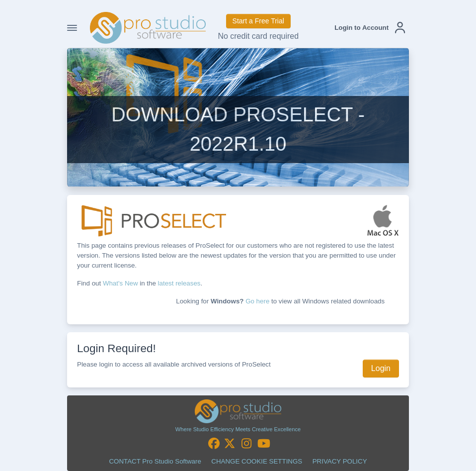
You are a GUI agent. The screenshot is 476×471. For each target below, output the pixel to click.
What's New (120, 283)
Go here (257, 301)
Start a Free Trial (258, 21)
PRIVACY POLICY (340, 461)
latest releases (179, 283)
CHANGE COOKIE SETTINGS (257, 461)
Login (381, 368)
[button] (370, 28)
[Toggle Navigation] (72, 28)
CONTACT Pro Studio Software (155, 461)
